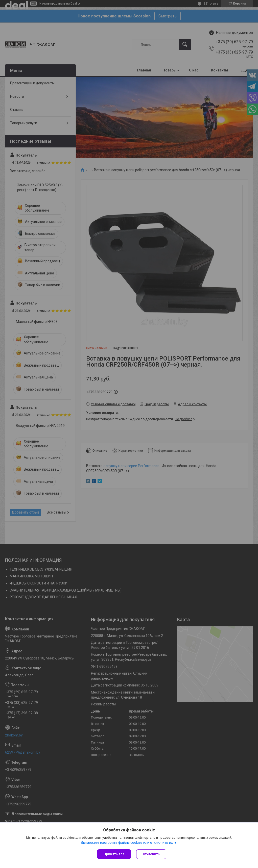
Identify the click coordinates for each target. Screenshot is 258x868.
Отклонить (151, 854)
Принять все (114, 854)
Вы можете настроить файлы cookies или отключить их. (127, 843)
